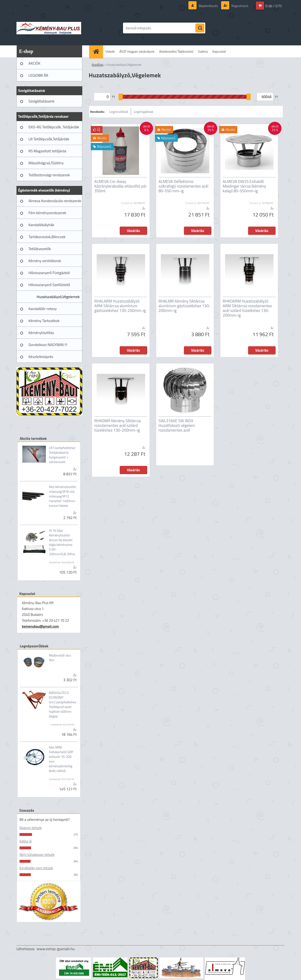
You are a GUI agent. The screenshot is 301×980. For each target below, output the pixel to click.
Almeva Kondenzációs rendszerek (55, 201)
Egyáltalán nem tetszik (36, 868)
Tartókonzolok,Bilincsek (47, 237)
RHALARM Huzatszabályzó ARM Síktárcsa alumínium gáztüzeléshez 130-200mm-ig (120, 306)
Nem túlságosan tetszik (37, 855)
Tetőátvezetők (40, 249)
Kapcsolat (219, 51)
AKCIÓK (34, 63)
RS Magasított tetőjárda (47, 151)
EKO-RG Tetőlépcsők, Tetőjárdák (54, 127)
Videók (110, 51)
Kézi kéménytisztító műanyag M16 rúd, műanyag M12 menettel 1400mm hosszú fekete (62, 496)
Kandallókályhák (41, 225)
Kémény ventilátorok (45, 261)
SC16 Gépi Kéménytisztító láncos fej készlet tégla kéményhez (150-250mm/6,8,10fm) (62, 542)
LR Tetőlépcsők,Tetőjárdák (49, 139)
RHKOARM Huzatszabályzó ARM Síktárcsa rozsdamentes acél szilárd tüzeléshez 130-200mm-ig (247, 308)
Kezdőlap (98, 65)
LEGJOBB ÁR (38, 75)
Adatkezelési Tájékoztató (176, 51)
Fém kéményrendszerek (47, 213)
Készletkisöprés (41, 357)
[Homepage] (98, 51)
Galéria (203, 51)
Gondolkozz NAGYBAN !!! (48, 345)
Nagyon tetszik (31, 828)
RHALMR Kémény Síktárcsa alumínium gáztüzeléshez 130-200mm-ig (184, 306)
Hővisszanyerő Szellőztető (49, 285)
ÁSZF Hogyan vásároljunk (137, 51)
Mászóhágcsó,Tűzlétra (46, 163)
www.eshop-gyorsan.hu (56, 949)
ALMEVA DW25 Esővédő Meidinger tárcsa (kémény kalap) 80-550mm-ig (244, 186)
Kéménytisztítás (41, 333)
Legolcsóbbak (119, 112)
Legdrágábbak (144, 112)
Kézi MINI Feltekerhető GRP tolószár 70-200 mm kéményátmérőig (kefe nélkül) (61, 759)
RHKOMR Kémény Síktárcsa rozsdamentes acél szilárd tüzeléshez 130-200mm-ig (118, 425)
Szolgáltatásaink (41, 101)
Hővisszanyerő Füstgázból (49, 273)
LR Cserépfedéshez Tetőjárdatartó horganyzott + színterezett (62, 455)
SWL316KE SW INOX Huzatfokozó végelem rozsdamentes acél (177, 425)
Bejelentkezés (208, 6)
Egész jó (26, 841)
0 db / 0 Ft (274, 6)
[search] (200, 28)
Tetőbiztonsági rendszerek (49, 175)
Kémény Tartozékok (44, 321)
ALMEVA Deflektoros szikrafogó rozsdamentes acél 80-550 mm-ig (183, 186)
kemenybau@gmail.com (40, 626)
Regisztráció (240, 6)
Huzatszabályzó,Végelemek (58, 297)
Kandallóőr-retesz (43, 309)
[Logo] (49, 28)
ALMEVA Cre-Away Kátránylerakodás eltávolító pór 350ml (121, 186)
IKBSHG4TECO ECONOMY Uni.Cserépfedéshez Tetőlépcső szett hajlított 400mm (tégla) (63, 704)
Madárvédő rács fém (60, 658)
